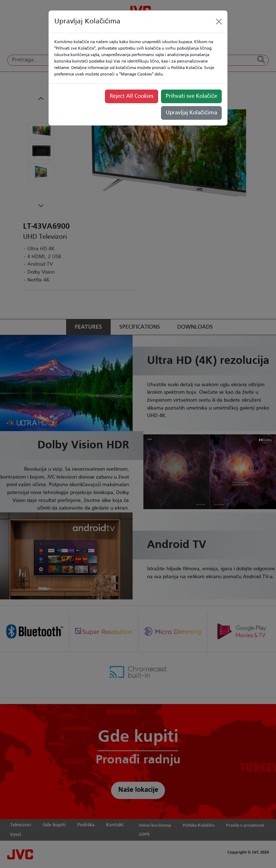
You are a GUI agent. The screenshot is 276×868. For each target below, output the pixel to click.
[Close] (219, 22)
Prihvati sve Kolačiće (191, 96)
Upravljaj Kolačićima (191, 113)
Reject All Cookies (132, 96)
